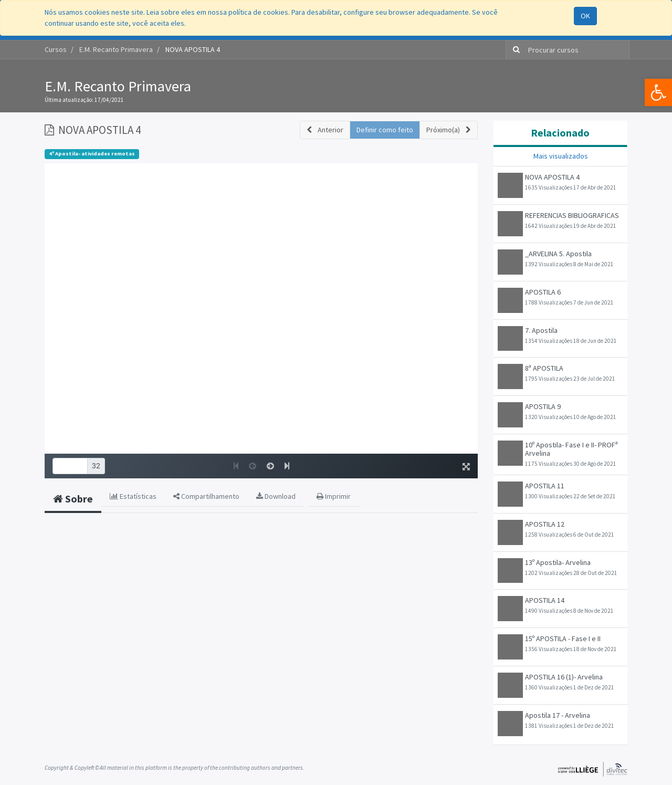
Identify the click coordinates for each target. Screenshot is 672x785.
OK (585, 16)
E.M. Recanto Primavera (118, 86)
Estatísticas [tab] (133, 496)
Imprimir (334, 496)
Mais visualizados (561, 156)
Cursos (56, 49)
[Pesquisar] (514, 50)
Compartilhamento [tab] (206, 496)
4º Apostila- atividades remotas (92, 154)
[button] (325, 130)
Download (276, 496)
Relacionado (560, 133)
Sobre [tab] (73, 499)
